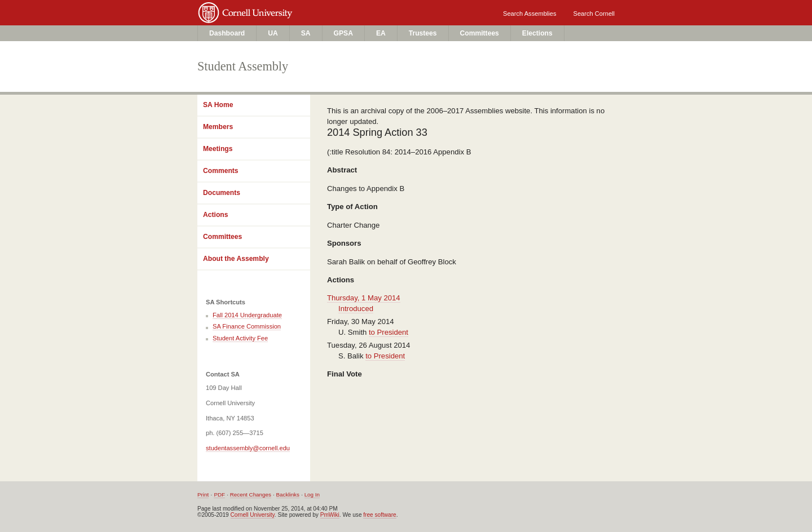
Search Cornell (594, 14)
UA (273, 33)
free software (379, 515)
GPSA (343, 33)
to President (389, 332)
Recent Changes (251, 495)
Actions (215, 215)
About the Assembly (236, 259)
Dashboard (227, 33)
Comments (221, 171)
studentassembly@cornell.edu (248, 448)
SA (306, 33)
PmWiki (330, 515)
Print (203, 495)
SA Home (218, 105)
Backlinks (288, 495)
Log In (312, 495)
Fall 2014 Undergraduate (247, 315)
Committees (480, 33)
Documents (222, 193)
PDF (219, 495)
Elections (537, 33)
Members (218, 127)
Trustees (423, 33)
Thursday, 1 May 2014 (364, 298)
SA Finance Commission (247, 326)
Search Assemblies (529, 14)
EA (381, 33)
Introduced (356, 309)
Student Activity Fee (240, 338)
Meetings (218, 149)
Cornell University (305, 10)
